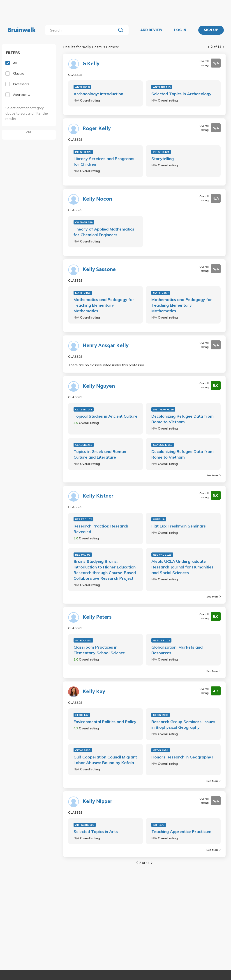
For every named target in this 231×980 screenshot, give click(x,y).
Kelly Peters (97, 617)
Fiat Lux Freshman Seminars (179, 526)
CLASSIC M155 (163, 445)
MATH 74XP (161, 293)
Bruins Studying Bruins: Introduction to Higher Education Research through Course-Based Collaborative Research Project (105, 570)
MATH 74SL (83, 293)
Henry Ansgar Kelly (106, 346)
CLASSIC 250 (84, 445)
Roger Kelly (97, 129)
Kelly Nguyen (99, 386)
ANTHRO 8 (82, 87)
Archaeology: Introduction (98, 94)
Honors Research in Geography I (182, 757)
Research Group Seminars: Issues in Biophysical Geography (183, 724)
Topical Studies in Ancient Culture (105, 416)
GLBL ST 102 (161, 640)
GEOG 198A (161, 750)
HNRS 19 (159, 519)
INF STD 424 (161, 152)
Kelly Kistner (98, 496)
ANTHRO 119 (162, 87)
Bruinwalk (21, 30)
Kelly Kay (94, 692)
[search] (82, 30)
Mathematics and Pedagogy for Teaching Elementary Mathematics (104, 305)
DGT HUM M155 (163, 409)
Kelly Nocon (97, 199)
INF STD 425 (83, 152)
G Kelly (91, 64)
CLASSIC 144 (84, 409)
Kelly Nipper (97, 802)
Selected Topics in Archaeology (181, 94)
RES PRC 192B (162, 555)
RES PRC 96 (83, 555)
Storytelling (163, 159)
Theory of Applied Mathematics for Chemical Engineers (104, 232)
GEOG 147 (82, 715)
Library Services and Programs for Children (104, 161)
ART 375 (159, 825)
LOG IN (180, 30)
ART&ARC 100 (85, 825)
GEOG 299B (161, 715)
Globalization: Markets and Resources (177, 650)
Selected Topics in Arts (96, 832)
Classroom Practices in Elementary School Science (99, 650)
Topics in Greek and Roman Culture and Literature (100, 454)
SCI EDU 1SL (83, 640)
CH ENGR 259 (84, 222)
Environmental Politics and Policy (105, 722)
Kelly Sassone (99, 270)
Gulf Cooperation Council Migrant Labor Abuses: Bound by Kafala (105, 760)
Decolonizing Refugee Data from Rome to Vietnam (182, 419)
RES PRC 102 (83, 519)
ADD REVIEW (151, 30)
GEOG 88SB (83, 750)
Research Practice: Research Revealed (101, 529)
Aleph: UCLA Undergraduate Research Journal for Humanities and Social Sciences (182, 567)
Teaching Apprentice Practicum (181, 832)
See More (214, 475)
